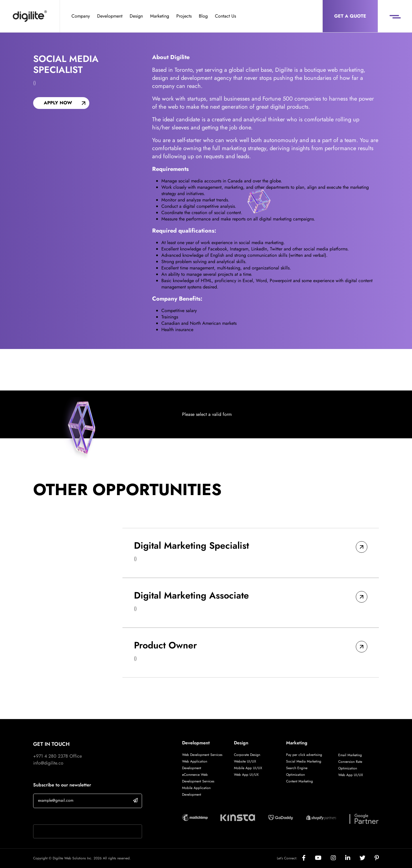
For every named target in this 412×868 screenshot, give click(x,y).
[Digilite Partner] (195, 817)
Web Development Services (202, 755)
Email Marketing (350, 755)
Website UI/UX (245, 761)
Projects (184, 16)
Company (81, 16)
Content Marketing (299, 781)
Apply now (58, 103)
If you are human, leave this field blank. (71, 817)
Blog (203, 16)
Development (110, 16)
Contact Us (225, 16)
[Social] (308, 858)
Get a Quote (350, 16)
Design (136, 16)
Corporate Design (247, 755)
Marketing (160, 16)
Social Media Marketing (304, 761)
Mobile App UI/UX (248, 768)
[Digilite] (30, 16)
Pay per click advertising (304, 755)
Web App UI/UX (246, 775)
